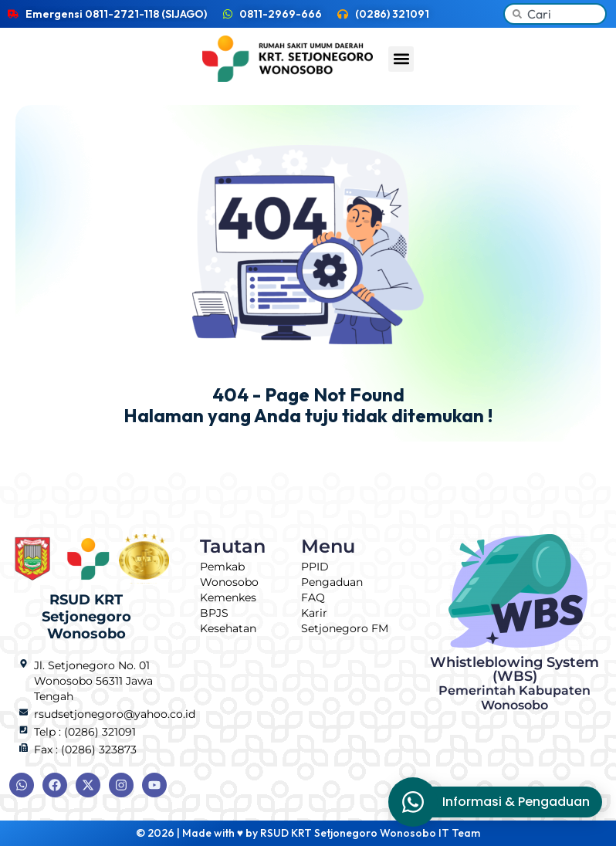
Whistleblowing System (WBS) (514, 683)
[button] (401, 59)
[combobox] (555, 14)
